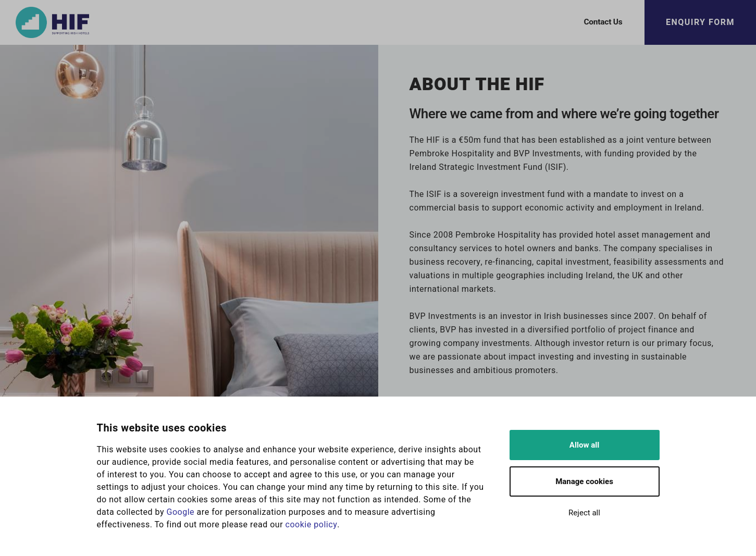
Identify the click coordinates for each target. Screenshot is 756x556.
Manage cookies (584, 481)
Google (181, 512)
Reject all (584, 513)
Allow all (584, 445)
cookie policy (312, 525)
